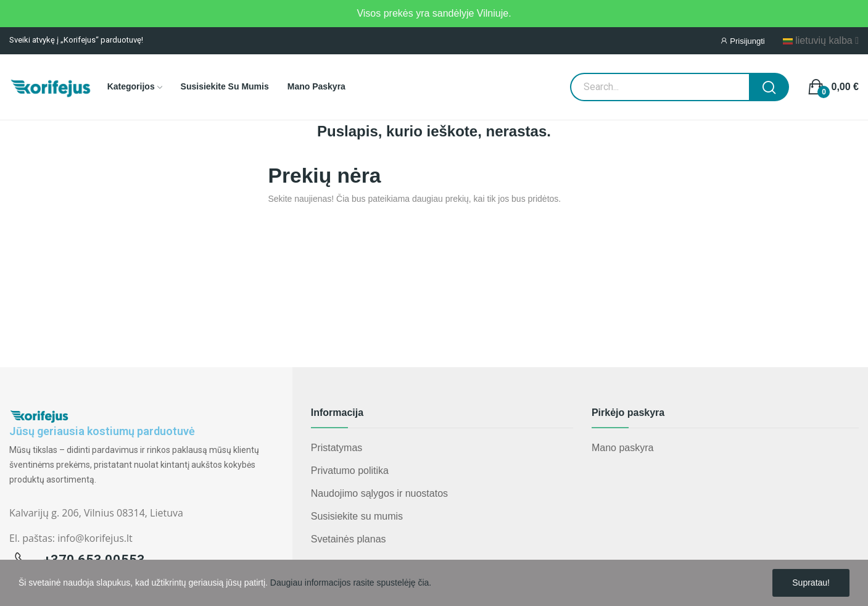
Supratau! (811, 583)
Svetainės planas (349, 539)
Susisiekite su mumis (357, 516)
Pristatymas (337, 448)
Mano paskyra (623, 448)
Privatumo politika (350, 471)
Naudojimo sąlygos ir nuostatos (379, 493)
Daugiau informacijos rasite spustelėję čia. (351, 583)
